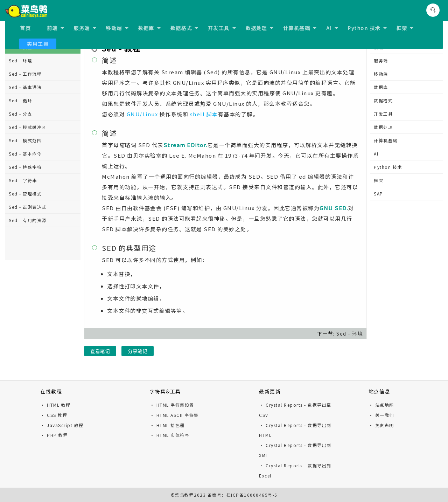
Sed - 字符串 (23, 180)
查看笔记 (100, 351)
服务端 (85, 28)
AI (332, 28)
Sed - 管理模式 (25, 194)
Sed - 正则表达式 (28, 207)
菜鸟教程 (184, 495)
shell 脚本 (204, 114)
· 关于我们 (381, 415)
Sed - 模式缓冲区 (28, 127)
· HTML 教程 (55, 405)
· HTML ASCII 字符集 (174, 415)
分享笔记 (138, 351)
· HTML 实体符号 (170, 435)
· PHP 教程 (54, 435)
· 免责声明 (381, 425)
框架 (405, 28)
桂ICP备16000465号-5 (252, 495)
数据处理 (260, 28)
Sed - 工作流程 (25, 74)
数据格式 (184, 28)
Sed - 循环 (20, 100)
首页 (25, 28)
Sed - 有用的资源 (28, 220)
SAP (379, 194)
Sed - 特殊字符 (25, 167)
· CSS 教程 (54, 415)
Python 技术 (367, 28)
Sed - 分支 (20, 114)
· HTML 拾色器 (167, 425)
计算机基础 (300, 28)
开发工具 (222, 28)
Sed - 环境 (20, 60)
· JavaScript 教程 (62, 425)
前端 (56, 28)
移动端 (117, 28)
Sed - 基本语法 (25, 87)
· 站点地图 (381, 405)
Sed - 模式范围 (25, 140)
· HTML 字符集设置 (172, 405)
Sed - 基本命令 (25, 154)
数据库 (149, 28)
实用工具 (38, 44)
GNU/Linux (142, 114)
